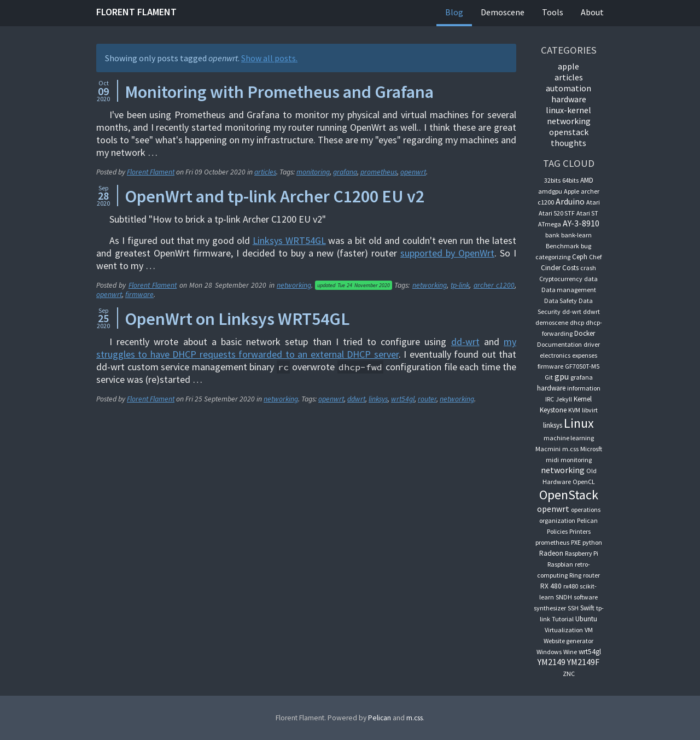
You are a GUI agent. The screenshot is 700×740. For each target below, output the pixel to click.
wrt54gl (403, 399)
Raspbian (560, 564)
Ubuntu (586, 619)
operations (586, 509)
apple (568, 66)
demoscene (552, 322)
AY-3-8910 (581, 223)
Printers (580, 531)
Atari (593, 202)
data (591, 279)
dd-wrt (465, 342)
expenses (585, 355)
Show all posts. (269, 58)
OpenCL (584, 482)
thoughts (568, 143)
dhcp (577, 322)
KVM (574, 410)
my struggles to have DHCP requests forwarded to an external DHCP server (306, 348)
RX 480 (551, 586)
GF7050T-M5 (582, 366)
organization (557, 520)
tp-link (460, 285)
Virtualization (564, 630)
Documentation (559, 344)
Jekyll (564, 399)
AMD (587, 180)
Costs (570, 268)
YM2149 (552, 662)
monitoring (313, 172)
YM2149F (583, 662)
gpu (562, 376)
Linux (579, 423)
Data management (569, 290)
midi (552, 460)
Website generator (568, 641)
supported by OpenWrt (447, 253)
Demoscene (503, 12)
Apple (571, 191)
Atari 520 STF (557, 213)
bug (586, 246)
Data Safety (561, 301)
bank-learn (576, 235)
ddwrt (356, 399)
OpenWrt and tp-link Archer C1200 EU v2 (275, 196)
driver (592, 344)
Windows (549, 652)
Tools (553, 12)
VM (589, 630)
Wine (570, 652)
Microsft (591, 449)
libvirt (590, 410)
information (584, 388)
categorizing (553, 257)
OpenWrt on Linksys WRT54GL (237, 319)
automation (568, 88)
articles (265, 172)
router (427, 399)
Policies (557, 531)
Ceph (580, 257)
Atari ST (587, 213)
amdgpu (550, 191)
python (592, 542)
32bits (552, 180)
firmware (139, 295)
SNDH (564, 597)
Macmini (548, 449)
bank (552, 235)
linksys (378, 399)
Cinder (551, 268)
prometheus (379, 172)
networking (294, 285)
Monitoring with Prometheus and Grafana (279, 92)
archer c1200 (494, 285)
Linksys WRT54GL (289, 240)
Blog (454, 12)
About (592, 12)
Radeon (551, 553)
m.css (570, 449)
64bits (570, 180)
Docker (585, 333)
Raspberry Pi (582, 553)
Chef (595, 257)
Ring (575, 575)
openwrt (413, 172)
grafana (345, 172)
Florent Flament (136, 12)
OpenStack (569, 132)
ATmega (550, 224)
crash (588, 268)
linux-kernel (568, 110)
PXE (576, 542)
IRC (550, 399)
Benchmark (562, 246)
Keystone (553, 410)
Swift (587, 608)
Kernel (583, 399)
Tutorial (563, 619)
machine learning (569, 438)
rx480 (571, 586)
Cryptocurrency (561, 279)
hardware (569, 99)
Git (549, 377)
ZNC (569, 674)
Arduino (570, 201)
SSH (573, 608)
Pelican (587, 520)
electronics (555, 355)
